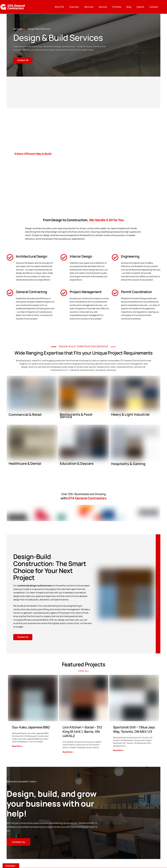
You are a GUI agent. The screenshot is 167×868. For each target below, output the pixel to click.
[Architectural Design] (10, 257)
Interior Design (81, 256)
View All (83, 671)
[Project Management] (64, 293)
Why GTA (59, 7)
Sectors (103, 7)
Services (89, 7)
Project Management (86, 292)
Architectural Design (31, 256)
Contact (154, 7)
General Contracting (31, 292)
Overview (74, 7)
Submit (140, 7)
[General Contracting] (10, 293)
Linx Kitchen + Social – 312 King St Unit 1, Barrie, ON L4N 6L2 (82, 732)
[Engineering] (115, 257)
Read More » (18, 746)
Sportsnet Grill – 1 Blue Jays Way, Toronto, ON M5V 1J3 (134, 729)
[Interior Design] (64, 257)
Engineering (130, 256)
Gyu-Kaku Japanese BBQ (31, 727)
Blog (129, 7)
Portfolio (117, 7)
